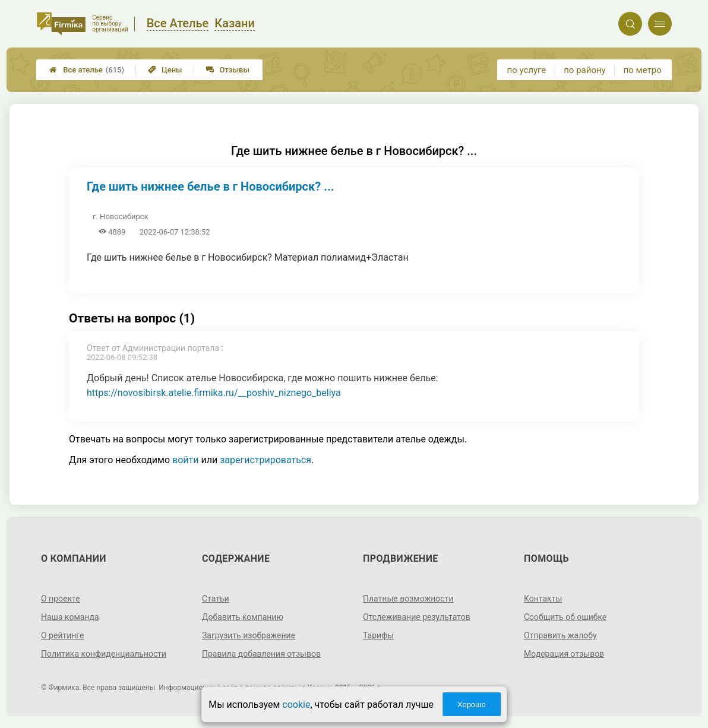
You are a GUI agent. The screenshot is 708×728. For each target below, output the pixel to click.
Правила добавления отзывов (261, 654)
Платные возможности (408, 599)
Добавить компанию (243, 617)
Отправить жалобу (560, 635)
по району (584, 70)
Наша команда (70, 617)
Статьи (216, 599)
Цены (165, 70)
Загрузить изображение (249, 635)
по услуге (527, 70)
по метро (643, 70)
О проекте (61, 599)
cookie (296, 705)
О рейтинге (63, 635)
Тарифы (378, 635)
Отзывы (228, 70)
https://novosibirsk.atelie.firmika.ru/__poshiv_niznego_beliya (214, 393)
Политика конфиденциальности (104, 654)
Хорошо (472, 705)
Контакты (543, 599)
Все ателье (87, 70)
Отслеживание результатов (417, 617)
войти (185, 460)
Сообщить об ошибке (565, 617)
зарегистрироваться (265, 460)
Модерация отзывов (564, 654)
